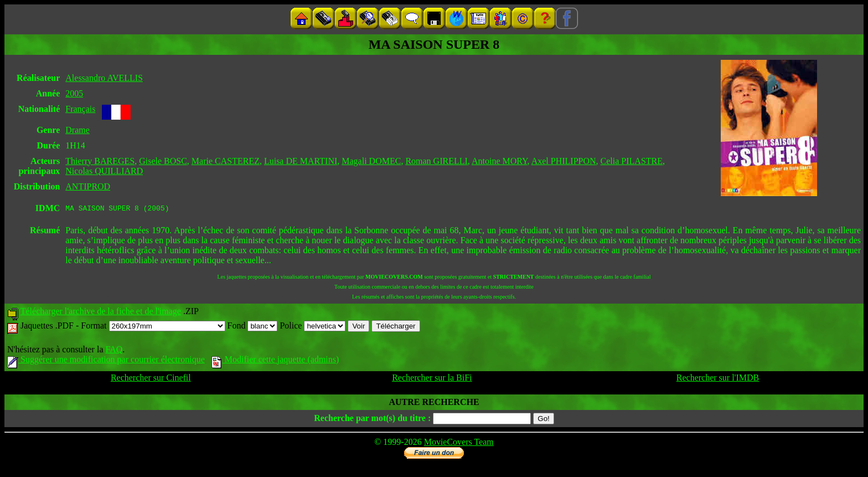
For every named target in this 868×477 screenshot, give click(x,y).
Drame (77, 130)
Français (80, 109)
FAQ (114, 351)
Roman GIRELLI (436, 161)
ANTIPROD (88, 186)
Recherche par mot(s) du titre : (372, 420)
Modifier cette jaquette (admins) (275, 361)
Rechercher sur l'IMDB (718, 379)
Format (153, 327)
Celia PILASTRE (632, 161)
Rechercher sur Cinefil (151, 379)
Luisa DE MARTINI (301, 161)
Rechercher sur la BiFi (432, 379)
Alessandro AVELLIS (104, 78)
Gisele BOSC (163, 161)
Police (312, 327)
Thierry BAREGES (100, 161)
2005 (74, 93)
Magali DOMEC (371, 161)
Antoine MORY (500, 161)
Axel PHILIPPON (564, 161)
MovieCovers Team (459, 443)
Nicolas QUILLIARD (104, 171)
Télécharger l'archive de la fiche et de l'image (101, 313)
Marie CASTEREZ (226, 161)
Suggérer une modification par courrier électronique (106, 361)
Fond (253, 327)
